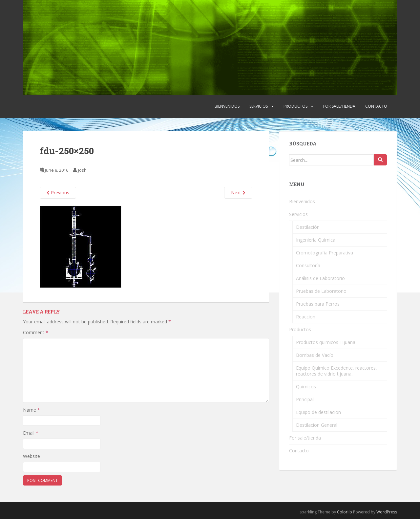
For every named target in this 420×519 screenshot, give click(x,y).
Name (31, 410)
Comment (36, 332)
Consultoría (308, 265)
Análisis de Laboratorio (320, 278)
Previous (58, 193)
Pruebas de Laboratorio (321, 291)
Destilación (308, 227)
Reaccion (306, 317)
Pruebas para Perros (318, 304)
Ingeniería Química (316, 240)
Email (31, 433)
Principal (305, 399)
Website (31, 456)
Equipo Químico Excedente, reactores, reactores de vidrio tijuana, (336, 371)
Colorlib (345, 512)
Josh (82, 170)
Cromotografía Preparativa (325, 253)
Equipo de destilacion (318, 412)
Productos (295, 106)
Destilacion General (317, 425)
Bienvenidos (227, 106)
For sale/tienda (339, 106)
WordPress (387, 512)
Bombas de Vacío (315, 355)
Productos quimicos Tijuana (326, 342)
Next (238, 193)
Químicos (306, 387)
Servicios (259, 106)
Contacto (376, 106)
